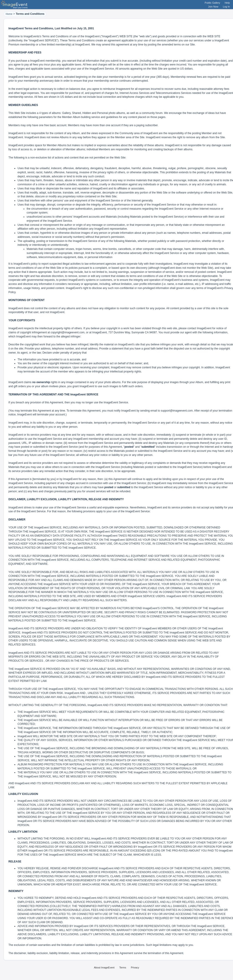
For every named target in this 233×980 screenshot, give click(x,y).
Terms (123, 967)
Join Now (213, 7)
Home (9, 14)
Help (227, 3)
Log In (226, 7)
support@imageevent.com (177, 411)
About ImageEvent (104, 967)
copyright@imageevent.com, (68, 332)
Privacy (135, 967)
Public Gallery (213, 3)
